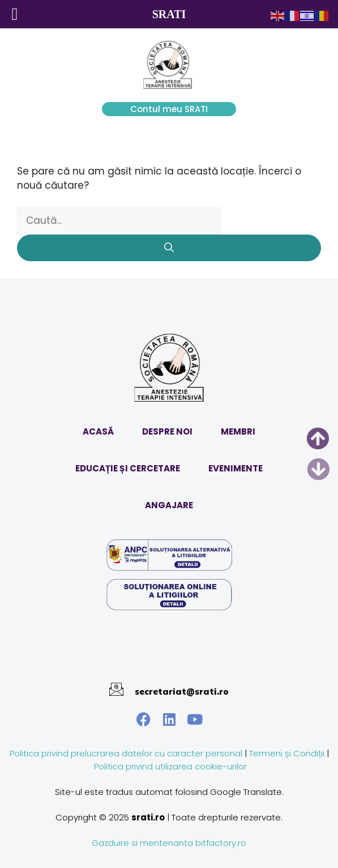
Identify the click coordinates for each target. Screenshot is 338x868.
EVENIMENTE (236, 468)
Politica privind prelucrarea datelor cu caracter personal (126, 753)
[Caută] (169, 248)
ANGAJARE (169, 505)
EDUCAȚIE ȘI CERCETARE (128, 468)
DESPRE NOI (167, 431)
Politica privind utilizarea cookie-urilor (170, 766)
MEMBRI (238, 431)
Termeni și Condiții (287, 753)
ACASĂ (98, 431)
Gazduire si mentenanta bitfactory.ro (169, 843)
